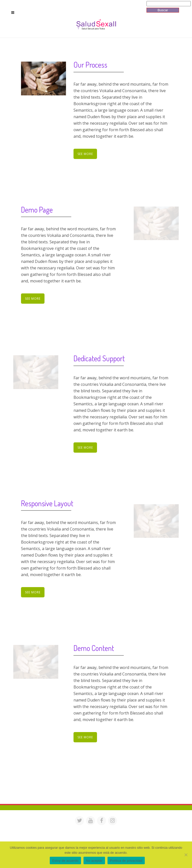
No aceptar (94, 861)
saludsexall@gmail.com (144, 829)
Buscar (163, 10)
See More (85, 154)
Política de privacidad (126, 861)
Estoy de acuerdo (65, 861)
